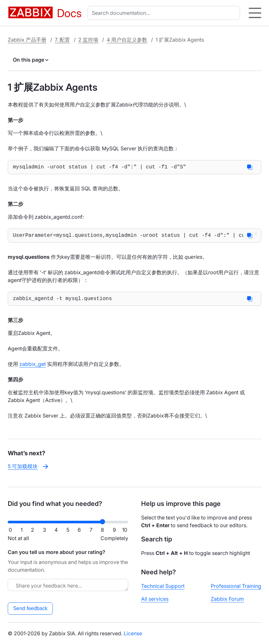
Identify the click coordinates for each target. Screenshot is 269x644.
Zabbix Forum (227, 599)
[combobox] (165, 13)
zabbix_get (33, 368)
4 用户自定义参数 (127, 40)
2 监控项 (88, 40)
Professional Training (236, 586)
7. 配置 (62, 40)
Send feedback (30, 608)
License (133, 633)
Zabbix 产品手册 (27, 40)
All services (155, 599)
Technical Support (163, 586)
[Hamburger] (255, 13)
